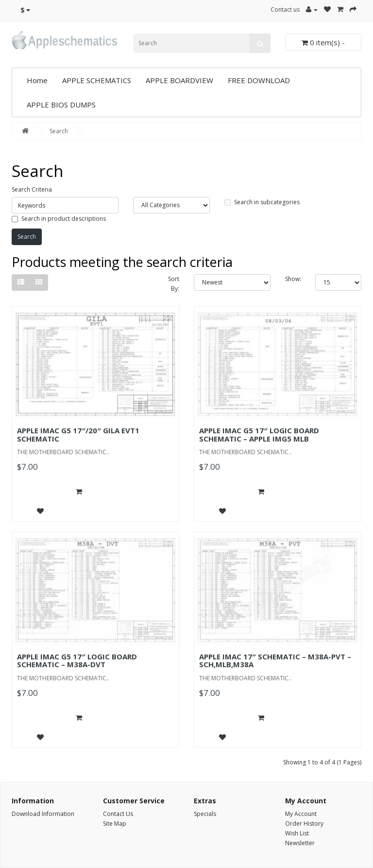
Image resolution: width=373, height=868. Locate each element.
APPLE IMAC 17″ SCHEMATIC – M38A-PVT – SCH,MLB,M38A (275, 661)
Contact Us (118, 814)
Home (37, 80)
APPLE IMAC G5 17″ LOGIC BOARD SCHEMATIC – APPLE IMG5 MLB (259, 434)
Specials (205, 814)
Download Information (43, 814)
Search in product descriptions (59, 219)
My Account (301, 814)
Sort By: (174, 284)
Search (59, 131)
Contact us (285, 9)
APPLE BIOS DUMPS (61, 105)
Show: (293, 279)
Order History (304, 824)
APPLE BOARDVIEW (179, 80)
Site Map (115, 824)
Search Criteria (32, 189)
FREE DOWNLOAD (259, 80)
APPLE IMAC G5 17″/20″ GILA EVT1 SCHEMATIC (78, 434)
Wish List (297, 833)
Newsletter (300, 843)
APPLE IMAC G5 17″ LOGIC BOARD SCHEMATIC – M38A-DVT (77, 661)
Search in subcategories (262, 202)
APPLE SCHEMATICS (97, 80)
